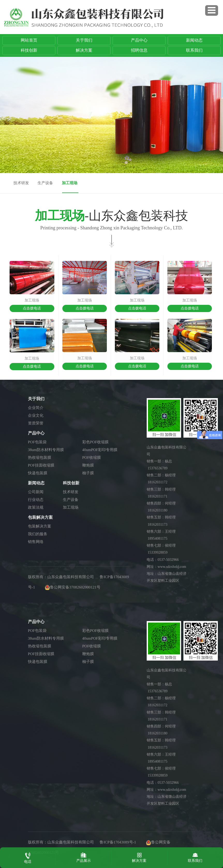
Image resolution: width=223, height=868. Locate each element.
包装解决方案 (40, 526)
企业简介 (36, 408)
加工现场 (70, 183)
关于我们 (84, 40)
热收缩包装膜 (40, 458)
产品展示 (84, 856)
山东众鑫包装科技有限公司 (71, 577)
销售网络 (36, 542)
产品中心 (139, 40)
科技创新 (29, 50)
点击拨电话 (32, 308)
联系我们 (194, 50)
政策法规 (36, 507)
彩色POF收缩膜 (96, 442)
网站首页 (29, 40)
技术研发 (21, 183)
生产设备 (45, 183)
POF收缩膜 (92, 458)
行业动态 (36, 500)
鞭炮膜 (88, 465)
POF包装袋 (37, 442)
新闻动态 (194, 40)
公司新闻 (36, 492)
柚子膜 (88, 473)
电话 (28, 857)
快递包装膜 (38, 473)
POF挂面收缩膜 (41, 465)
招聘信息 (139, 50)
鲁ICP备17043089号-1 (118, 842)
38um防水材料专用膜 (46, 450)
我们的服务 (38, 534)
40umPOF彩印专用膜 (100, 450)
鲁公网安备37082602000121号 (75, 587)
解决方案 (84, 50)
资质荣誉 (36, 423)
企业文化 (36, 415)
